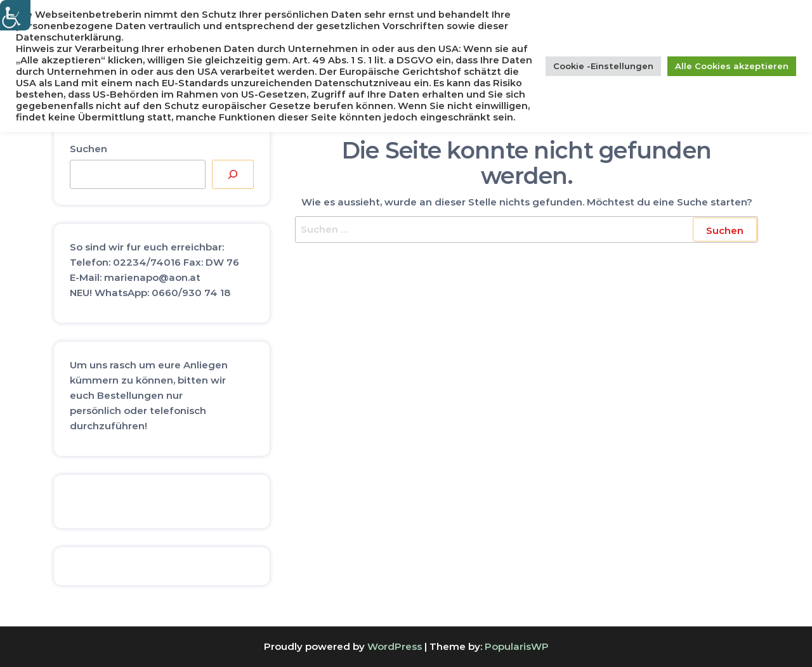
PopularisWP (517, 646)
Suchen (88, 149)
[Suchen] (233, 174)
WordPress (395, 646)
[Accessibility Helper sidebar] (15, 15)
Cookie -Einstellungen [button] (603, 66)
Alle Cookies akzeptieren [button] (732, 66)
